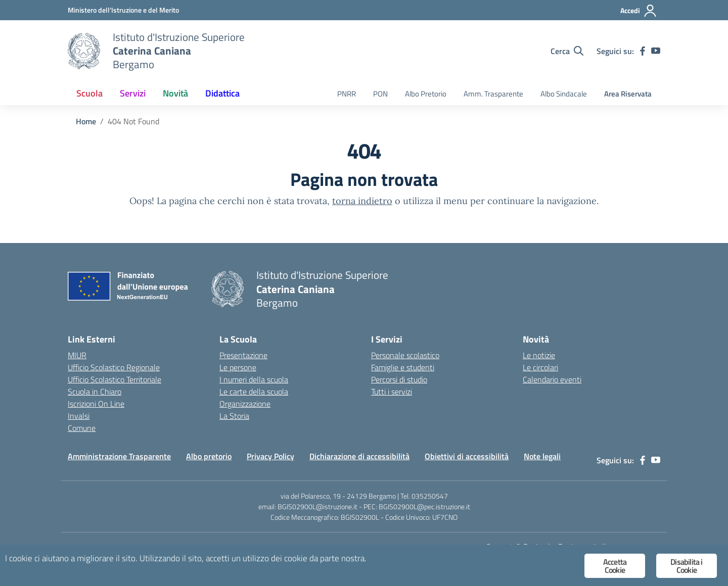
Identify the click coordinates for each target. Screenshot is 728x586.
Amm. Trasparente (493, 94)
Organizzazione (245, 404)
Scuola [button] (89, 93)
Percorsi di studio (399, 379)
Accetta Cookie (615, 566)
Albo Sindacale (564, 94)
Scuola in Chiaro (95, 392)
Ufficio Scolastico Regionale (114, 367)
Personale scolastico (405, 355)
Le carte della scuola (254, 392)
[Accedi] (639, 11)
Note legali (542, 456)
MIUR (77, 355)
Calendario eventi (552, 379)
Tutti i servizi (392, 392)
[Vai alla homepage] (84, 51)
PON (380, 94)
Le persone (238, 367)
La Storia (234, 416)
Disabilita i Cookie (686, 566)
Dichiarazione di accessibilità (359, 456)
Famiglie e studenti (403, 367)
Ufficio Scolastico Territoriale (115, 379)
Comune (82, 428)
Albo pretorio (209, 456)
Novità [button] (175, 93)
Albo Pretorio (426, 94)
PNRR (347, 94)
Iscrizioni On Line (96, 404)
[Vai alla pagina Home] (86, 121)
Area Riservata (628, 94)
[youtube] (656, 51)
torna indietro (362, 201)
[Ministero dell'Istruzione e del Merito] (123, 10)
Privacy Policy (270, 456)
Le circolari (540, 367)
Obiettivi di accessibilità (467, 456)
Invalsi (79, 416)
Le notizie (539, 355)
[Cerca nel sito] (567, 51)
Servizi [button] (133, 93)
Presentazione (243, 355)
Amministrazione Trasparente (119, 456)
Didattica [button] (222, 93)
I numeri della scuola (254, 379)
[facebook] (643, 51)
